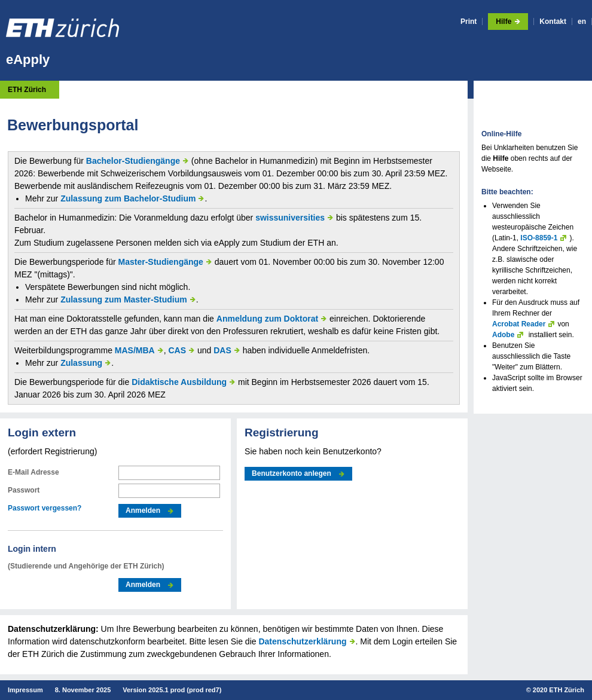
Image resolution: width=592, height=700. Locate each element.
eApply (28, 59)
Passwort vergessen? (45, 508)
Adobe (503, 335)
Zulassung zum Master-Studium (124, 299)
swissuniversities (290, 218)
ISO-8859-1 (539, 238)
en (582, 22)
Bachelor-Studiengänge (133, 161)
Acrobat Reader (519, 324)
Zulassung (81, 363)
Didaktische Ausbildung (179, 382)
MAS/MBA (135, 350)
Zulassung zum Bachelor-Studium (128, 198)
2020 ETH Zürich (559, 690)
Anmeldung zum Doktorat (267, 319)
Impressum (25, 690)
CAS (178, 350)
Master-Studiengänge (161, 262)
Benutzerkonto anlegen (292, 473)
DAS (222, 350)
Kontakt (553, 22)
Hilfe (503, 22)
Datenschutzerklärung (302, 641)
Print (469, 22)
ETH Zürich (27, 90)
